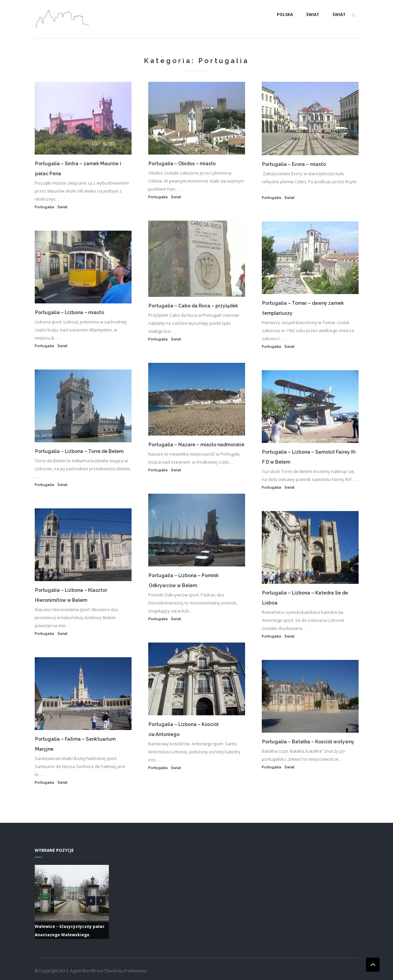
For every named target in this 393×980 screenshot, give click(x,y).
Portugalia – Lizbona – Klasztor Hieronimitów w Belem (71, 595)
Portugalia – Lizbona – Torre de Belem (79, 451)
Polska (285, 15)
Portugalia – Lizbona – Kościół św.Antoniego (184, 729)
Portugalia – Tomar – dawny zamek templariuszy (303, 308)
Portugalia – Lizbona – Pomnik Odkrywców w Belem (184, 580)
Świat (313, 15)
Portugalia (44, 207)
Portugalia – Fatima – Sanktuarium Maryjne (75, 744)
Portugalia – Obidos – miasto (182, 164)
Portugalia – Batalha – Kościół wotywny (308, 742)
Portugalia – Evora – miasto (294, 164)
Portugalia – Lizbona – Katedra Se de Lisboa (305, 598)
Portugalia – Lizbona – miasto (70, 312)
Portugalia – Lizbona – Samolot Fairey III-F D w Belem (310, 457)
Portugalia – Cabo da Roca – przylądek (193, 306)
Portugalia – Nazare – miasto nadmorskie (196, 445)
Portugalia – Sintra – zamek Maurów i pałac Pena (78, 169)
